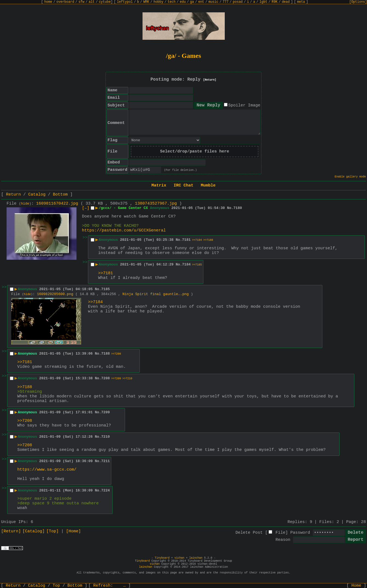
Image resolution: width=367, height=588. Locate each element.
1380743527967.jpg (156, 204)
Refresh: (109, 586)
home (48, 2)
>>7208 (116, 354)
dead (286, 2)
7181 (186, 240)
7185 (105, 289)
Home (356, 586)
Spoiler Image (244, 105)
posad (238, 2)
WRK (146, 2)
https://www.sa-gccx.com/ (47, 470)
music (213, 2)
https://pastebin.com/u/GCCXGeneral (124, 231)
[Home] (73, 531)
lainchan (196, 558)
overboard (65, 2)
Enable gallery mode (350, 177)
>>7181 (106, 273)
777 (226, 2)
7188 (105, 354)
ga (192, 2)
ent (201, 2)
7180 (238, 208)
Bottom (60, 195)
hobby (158, 2)
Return (13, 195)
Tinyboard (162, 558)
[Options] (358, 2)
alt (92, 2)
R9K (275, 2)
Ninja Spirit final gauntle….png (156, 294)
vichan (179, 558)
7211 (105, 461)
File (280, 533)
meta (301, 2)
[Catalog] (34, 531)
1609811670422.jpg (57, 204)
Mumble (208, 186)
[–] (86, 208)
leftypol (125, 2)
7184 (186, 265)
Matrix (159, 186)
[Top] (52, 531)
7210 (105, 437)
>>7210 (127, 379)
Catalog (37, 195)
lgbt (264, 2)
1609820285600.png (55, 294)
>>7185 (197, 265)
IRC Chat (183, 186)
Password (300, 533)
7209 (105, 412)
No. (230, 208)
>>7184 (197, 240)
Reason (283, 540)
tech (172, 2)
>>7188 (208, 240)
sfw (81, 2)
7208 (105, 378)
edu (183, 2)
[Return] (210, 80)
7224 (105, 491)
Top (56, 586)
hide (25, 204)
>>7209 (116, 379)
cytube (105, 2)
